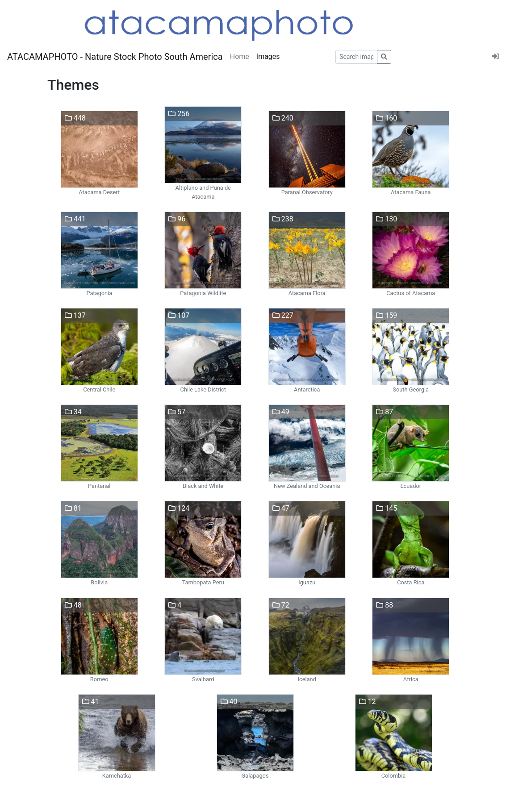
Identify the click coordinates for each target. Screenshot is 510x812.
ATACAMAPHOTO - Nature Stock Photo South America (115, 57)
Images (268, 56)
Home (240, 56)
